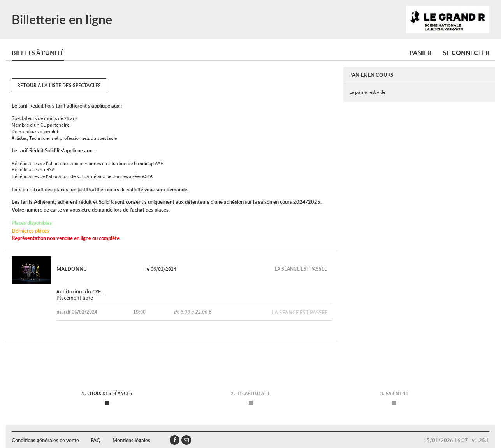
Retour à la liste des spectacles (59, 86)
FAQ (96, 440)
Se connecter (466, 52)
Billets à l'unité (38, 52)
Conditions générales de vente (45, 440)
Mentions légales (131, 440)
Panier (420, 52)
